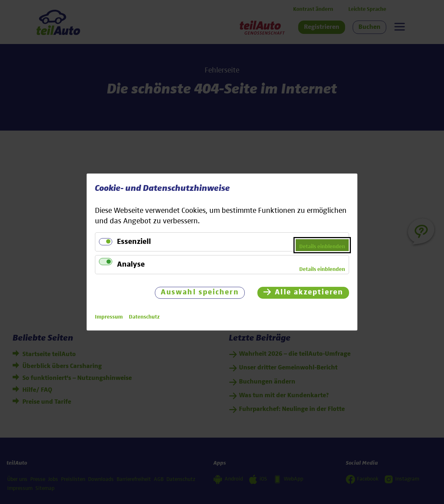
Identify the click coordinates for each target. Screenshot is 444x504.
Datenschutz (144, 317)
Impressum (109, 317)
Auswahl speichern (200, 292)
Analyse (131, 265)
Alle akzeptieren (309, 292)
